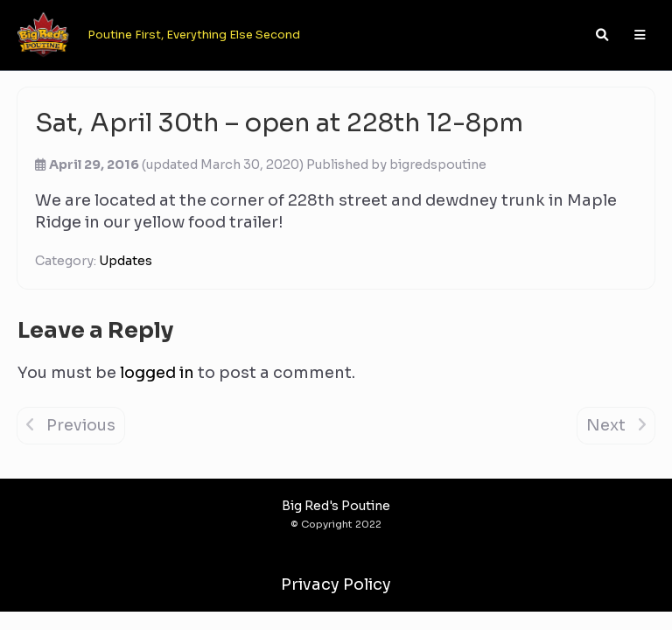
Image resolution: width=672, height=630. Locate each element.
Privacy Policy (336, 584)
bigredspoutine (438, 164)
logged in (157, 373)
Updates (126, 261)
